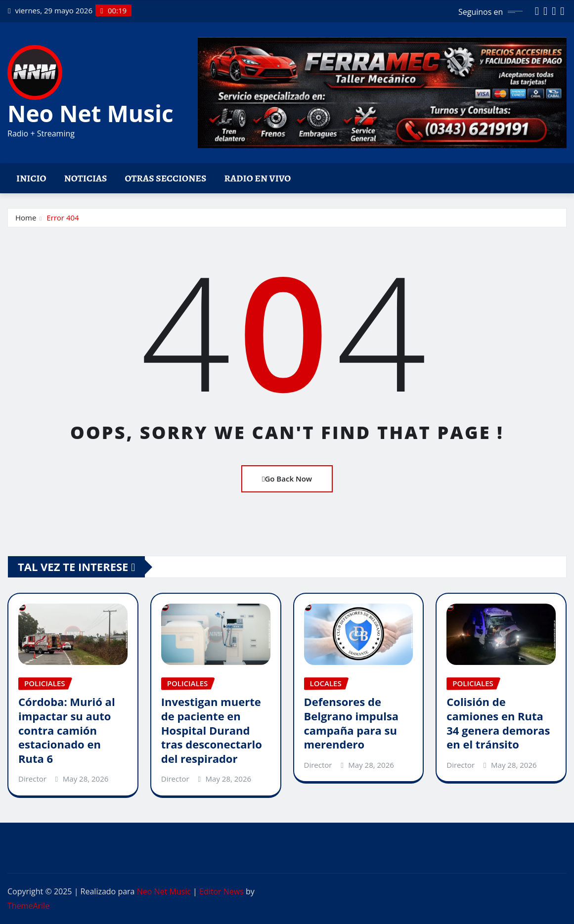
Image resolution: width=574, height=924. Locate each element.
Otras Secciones (166, 178)
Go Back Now (287, 479)
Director (32, 779)
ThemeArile (28, 906)
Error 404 (63, 218)
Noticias (86, 178)
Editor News (221, 891)
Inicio (31, 178)
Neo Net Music (90, 113)
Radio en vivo (257, 178)
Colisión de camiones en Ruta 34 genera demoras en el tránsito (498, 723)
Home (26, 218)
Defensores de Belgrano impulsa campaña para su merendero (352, 723)
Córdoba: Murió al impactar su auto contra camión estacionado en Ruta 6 (67, 730)
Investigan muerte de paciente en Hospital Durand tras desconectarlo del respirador (212, 730)
